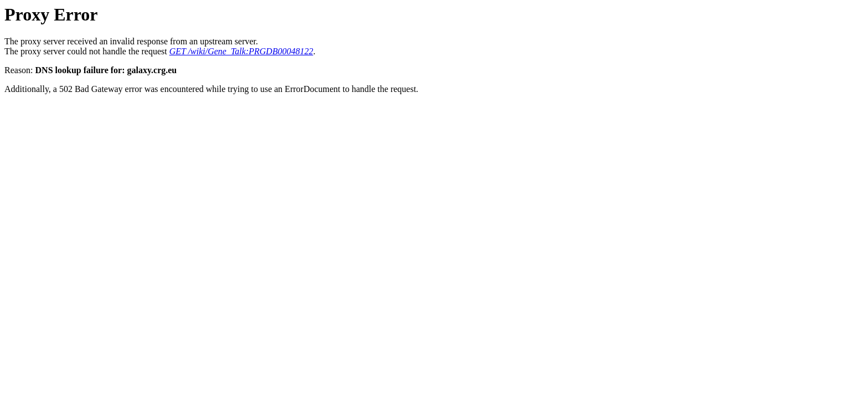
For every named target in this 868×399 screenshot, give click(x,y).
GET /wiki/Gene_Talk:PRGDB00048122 (241, 51)
